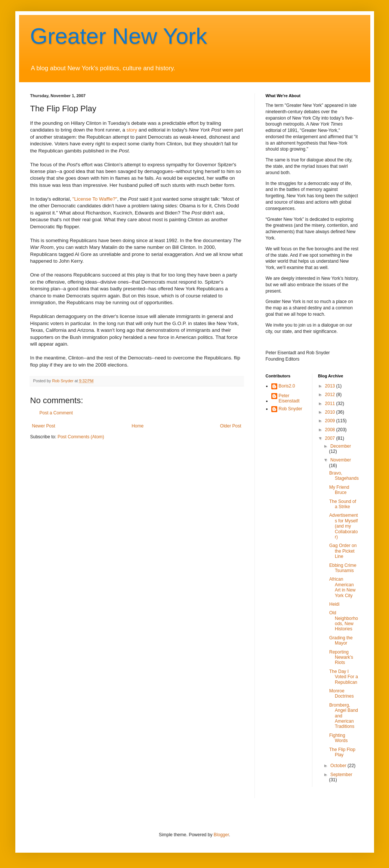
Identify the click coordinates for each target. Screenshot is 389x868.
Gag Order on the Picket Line (343, 551)
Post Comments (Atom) (81, 437)
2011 (331, 404)
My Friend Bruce (339, 490)
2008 (331, 430)
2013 (331, 386)
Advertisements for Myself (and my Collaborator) (344, 526)
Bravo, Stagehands (344, 476)
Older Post (231, 426)
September (341, 775)
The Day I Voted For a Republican (344, 677)
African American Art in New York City (342, 587)
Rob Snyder (291, 409)
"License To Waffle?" (95, 199)
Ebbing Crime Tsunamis (343, 568)
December (341, 446)
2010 (331, 412)
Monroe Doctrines (342, 694)
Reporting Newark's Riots (341, 657)
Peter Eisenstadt (289, 398)
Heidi (334, 604)
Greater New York (119, 36)
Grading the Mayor (341, 640)
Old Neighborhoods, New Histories (344, 621)
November (341, 460)
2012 (331, 395)
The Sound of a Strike (343, 504)
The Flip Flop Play (342, 752)
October (339, 766)
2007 (331, 438)
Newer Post (44, 426)
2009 (331, 421)
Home (138, 426)
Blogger (221, 835)
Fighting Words (338, 738)
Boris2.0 (287, 386)
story (132, 130)
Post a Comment (56, 413)
